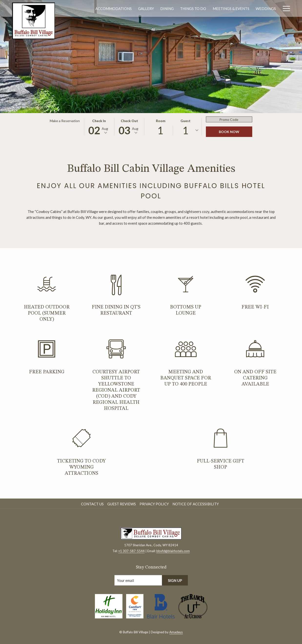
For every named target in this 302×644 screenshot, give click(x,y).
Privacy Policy (154, 504)
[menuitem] (114, 8)
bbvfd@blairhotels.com (173, 551)
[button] (99, 127)
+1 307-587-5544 (131, 551)
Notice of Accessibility (196, 504)
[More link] (285, 8)
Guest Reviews (122, 504)
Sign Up (175, 580)
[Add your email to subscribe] (138, 580)
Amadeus (176, 632)
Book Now (229, 132)
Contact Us (92, 504)
